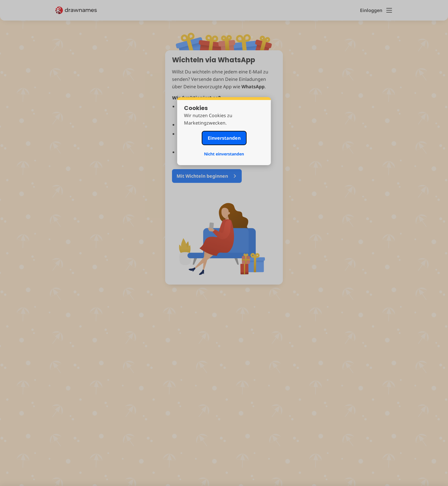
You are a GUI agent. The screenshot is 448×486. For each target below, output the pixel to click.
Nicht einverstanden (224, 154)
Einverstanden (224, 138)
